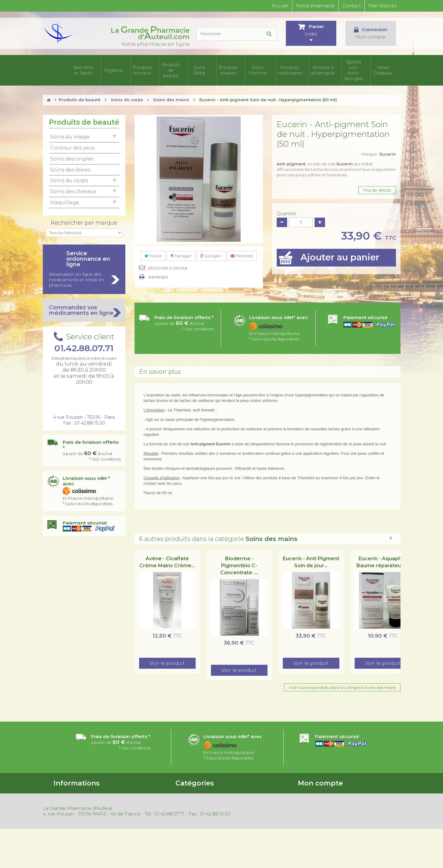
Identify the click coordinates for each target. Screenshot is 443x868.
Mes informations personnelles (327, 813)
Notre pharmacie (315, 6)
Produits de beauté (177, 68)
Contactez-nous (69, 805)
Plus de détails (377, 186)
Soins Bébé (206, 68)
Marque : (379, 150)
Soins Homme (266, 68)
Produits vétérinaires (296, 68)
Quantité (287, 210)
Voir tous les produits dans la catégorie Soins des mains (342, 684)
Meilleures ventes (134, 805)
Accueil (280, 6)
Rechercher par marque (84, 219)
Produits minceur (147, 68)
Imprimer (158, 274)
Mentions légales (133, 821)
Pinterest (242, 252)
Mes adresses (311, 805)
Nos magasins (67, 813)
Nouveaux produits (135, 797)
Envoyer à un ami (168, 264)
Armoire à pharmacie (326, 68)
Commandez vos (84, 307)
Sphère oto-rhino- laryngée (356, 68)
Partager (181, 252)
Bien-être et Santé (87, 68)
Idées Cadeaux (385, 68)
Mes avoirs (308, 797)
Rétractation (129, 813)
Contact (352, 6)
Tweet (153, 252)
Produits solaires (236, 68)
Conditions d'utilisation (76, 797)
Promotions (128, 789)
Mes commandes (315, 789)
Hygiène (117, 68)
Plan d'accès (383, 6)
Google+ (211, 252)
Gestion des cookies (136, 829)
